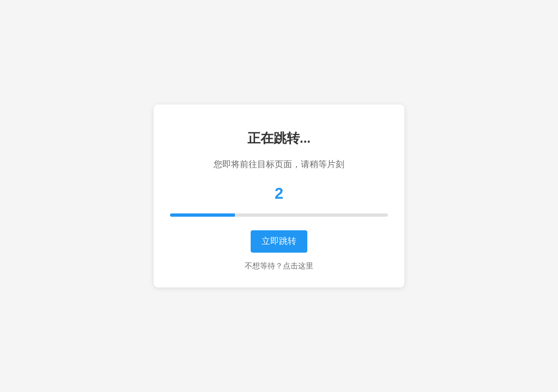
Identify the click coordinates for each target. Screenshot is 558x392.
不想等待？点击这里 (279, 266)
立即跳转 (279, 241)
